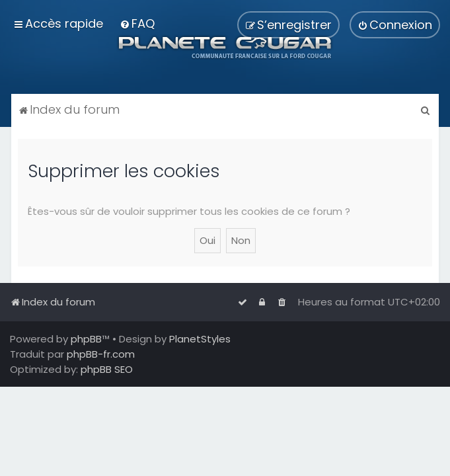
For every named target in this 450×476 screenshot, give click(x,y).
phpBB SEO (107, 369)
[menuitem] (137, 23)
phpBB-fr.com (101, 354)
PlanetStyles (200, 339)
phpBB (86, 339)
